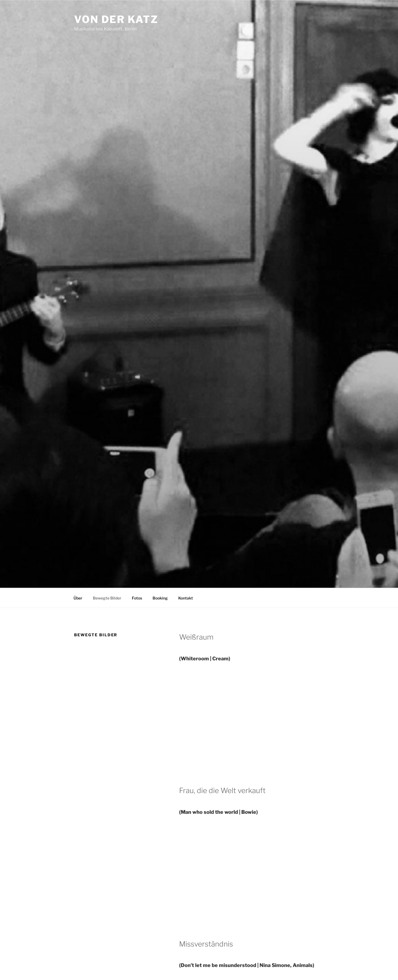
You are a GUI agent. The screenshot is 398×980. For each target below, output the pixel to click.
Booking (160, 598)
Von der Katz (116, 19)
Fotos (137, 598)
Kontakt (186, 598)
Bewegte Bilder (107, 598)
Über (78, 598)
